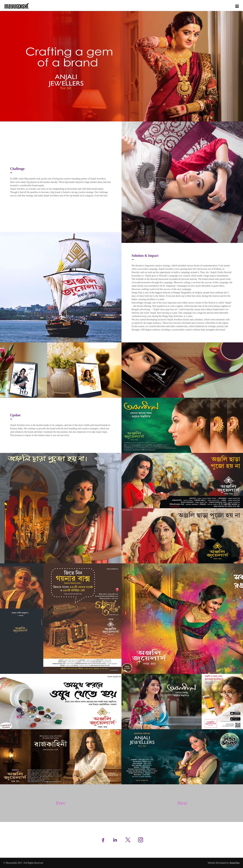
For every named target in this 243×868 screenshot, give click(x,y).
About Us (182, 6)
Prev (61, 803)
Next (182, 803)
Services (195, 6)
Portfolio (208, 6)
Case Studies (222, 6)
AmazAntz (234, 863)
